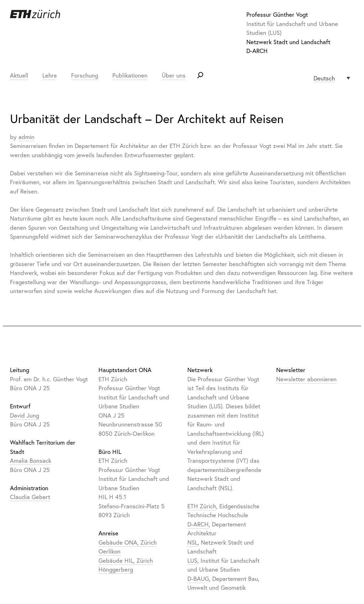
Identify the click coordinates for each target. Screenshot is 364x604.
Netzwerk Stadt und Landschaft (288, 42)
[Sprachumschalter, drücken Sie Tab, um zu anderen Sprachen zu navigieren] (332, 78)
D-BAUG (198, 579)
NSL (192, 542)
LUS (192, 560)
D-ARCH (257, 51)
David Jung (25, 415)
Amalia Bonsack (31, 460)
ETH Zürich (202, 506)
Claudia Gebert (30, 497)
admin (26, 137)
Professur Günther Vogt (277, 14)
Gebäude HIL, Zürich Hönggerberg (126, 565)
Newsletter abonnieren (306, 379)
